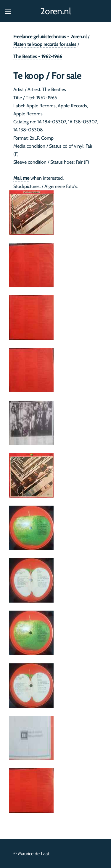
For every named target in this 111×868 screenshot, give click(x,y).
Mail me (21, 178)
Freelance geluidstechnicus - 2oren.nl (50, 37)
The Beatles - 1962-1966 (38, 56)
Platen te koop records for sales (45, 44)
